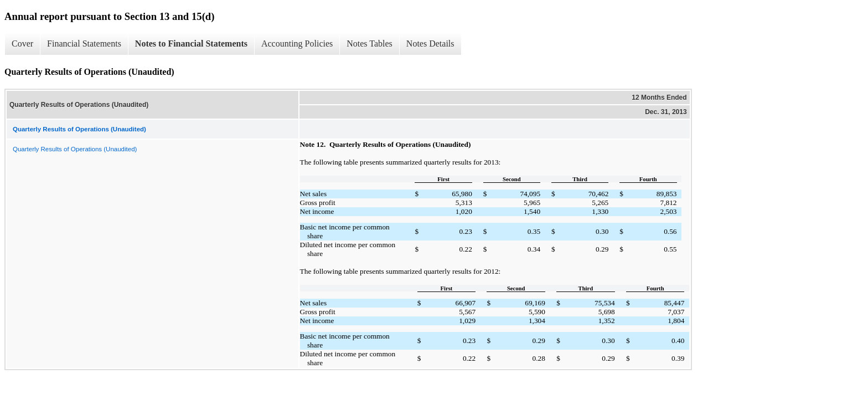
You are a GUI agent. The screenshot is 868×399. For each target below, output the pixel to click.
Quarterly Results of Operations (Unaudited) (75, 149)
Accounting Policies (297, 44)
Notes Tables (370, 44)
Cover (22, 44)
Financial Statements (84, 44)
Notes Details (430, 44)
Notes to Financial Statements (191, 44)
